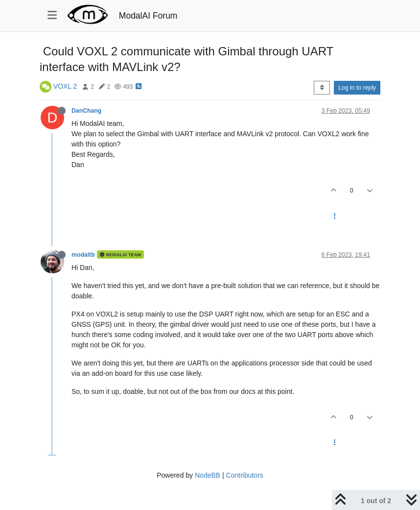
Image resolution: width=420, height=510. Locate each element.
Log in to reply (357, 88)
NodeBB (208, 475)
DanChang (86, 111)
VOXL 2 (65, 86)
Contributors (245, 475)
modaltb (83, 255)
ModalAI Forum (148, 16)
